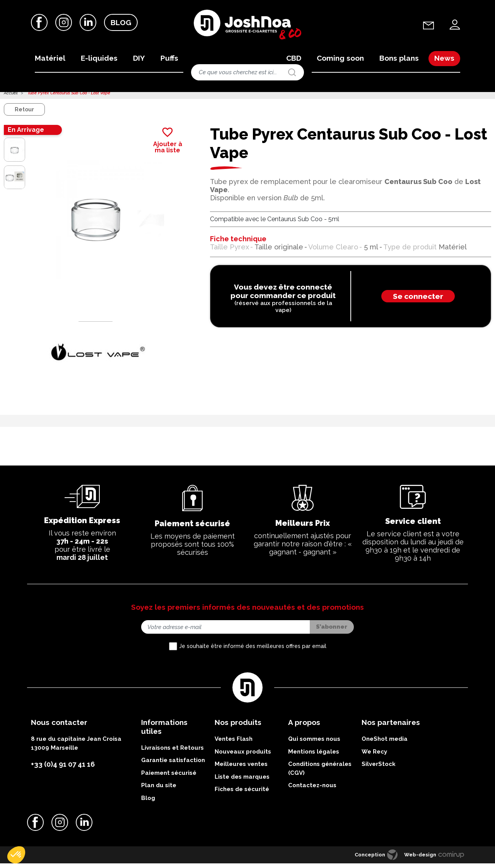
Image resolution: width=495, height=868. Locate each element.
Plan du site (159, 790)
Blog (121, 23)
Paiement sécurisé (169, 778)
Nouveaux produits (243, 756)
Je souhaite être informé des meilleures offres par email (253, 651)
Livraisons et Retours (172, 753)
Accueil (11, 98)
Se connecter (418, 301)
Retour (24, 114)
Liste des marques (242, 781)
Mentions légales (314, 756)
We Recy (374, 756)
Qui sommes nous (314, 744)
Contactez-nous (312, 790)
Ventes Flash (234, 744)
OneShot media (385, 744)
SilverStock (379, 769)
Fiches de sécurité (242, 794)
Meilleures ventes (241, 769)
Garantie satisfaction (173, 765)
